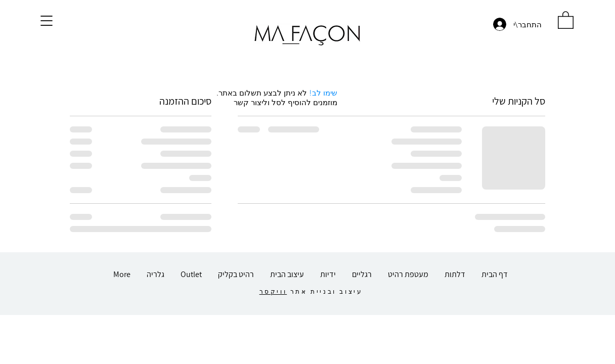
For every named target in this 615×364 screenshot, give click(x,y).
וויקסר (273, 291)
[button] (47, 21)
